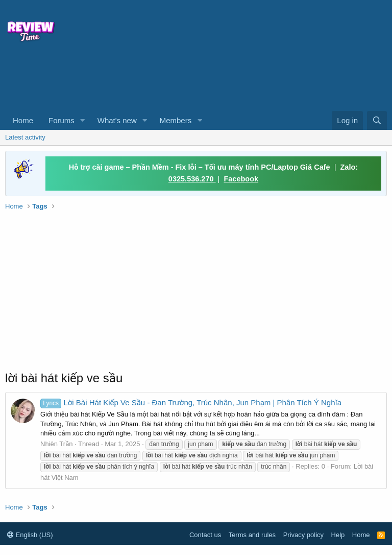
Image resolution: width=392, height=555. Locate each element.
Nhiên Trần (56, 444)
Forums (62, 120)
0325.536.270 (192, 179)
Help (338, 535)
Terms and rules (252, 535)
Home (23, 120)
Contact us (205, 535)
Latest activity (25, 137)
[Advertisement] (158, 80)
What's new (117, 120)
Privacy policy (303, 535)
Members (176, 120)
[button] (83, 120)
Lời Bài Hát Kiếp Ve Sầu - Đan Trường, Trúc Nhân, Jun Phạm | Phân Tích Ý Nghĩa (191, 402)
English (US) (30, 535)
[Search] (377, 120)
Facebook (241, 179)
